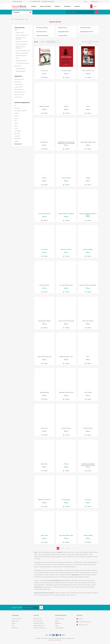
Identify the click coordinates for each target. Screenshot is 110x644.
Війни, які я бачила (44, 285)
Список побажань (59, 628)
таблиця (35, 42)
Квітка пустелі (44, 428)
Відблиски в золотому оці (44, 500)
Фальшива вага (44, 142)
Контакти (77, 6)
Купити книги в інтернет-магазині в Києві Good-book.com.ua (59, 638)
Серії (13, 625)
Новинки (57, 6)
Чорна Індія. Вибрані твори (66, 535)
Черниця (66, 106)
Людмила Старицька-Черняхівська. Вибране (88, 214)
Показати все (18, 144)
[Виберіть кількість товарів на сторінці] (90, 42)
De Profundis (88, 500)
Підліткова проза (63, 32)
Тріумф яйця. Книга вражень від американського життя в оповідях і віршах (66, 143)
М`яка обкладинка (20, 69)
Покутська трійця (66, 178)
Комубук (16, 141)
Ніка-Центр (17, 108)
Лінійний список (37, 42)
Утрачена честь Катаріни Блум (66, 321)
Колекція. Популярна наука (23, 51)
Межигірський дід (44, 392)
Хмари (88, 106)
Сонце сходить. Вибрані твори (88, 142)
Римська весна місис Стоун (66, 357)
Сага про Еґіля (44, 71)
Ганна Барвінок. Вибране (44, 321)
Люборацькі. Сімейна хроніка (66, 392)
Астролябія (17, 136)
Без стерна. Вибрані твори (66, 285)
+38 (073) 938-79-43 (17, 1)
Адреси (57, 621)
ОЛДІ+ (16, 128)
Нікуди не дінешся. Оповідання (66, 214)
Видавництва (15, 621)
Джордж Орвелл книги (39, 625)
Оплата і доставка (45, 6)
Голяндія (66, 464)
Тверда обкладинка (21, 71)
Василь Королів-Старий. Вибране (88, 285)
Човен (16, 123)
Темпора (17, 113)
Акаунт (86, 1)
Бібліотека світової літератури (20, 47)
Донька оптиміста (88, 428)
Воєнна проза (62, 28)
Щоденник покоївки (44, 106)
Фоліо (16, 118)
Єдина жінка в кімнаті (66, 249)
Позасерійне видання (21, 56)
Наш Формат (18, 131)
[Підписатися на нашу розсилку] (31, 608)
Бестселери (67, 6)
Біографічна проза (42, 28)
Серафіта (44, 178)
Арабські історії (20, 33)
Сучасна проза (63, 36)
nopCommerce (58, 640)
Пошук (97, 12)
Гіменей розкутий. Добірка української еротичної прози (88, 465)
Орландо (88, 178)
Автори (14, 623)
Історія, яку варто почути (88, 71)
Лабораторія (18, 139)
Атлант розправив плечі (22, 35)
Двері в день (44, 464)
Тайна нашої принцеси (88, 321)
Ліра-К (16, 126)
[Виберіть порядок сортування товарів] (53, 42)
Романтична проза (42, 36)
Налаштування (95, 1)
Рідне (17, 58)
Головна (34, 6)
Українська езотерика (21, 61)
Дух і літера (17, 133)
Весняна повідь (66, 500)
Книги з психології (38, 621)
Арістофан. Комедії (66, 71)
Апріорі (16, 116)
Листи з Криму (88, 392)
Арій (16, 121)
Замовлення (58, 623)
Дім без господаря (88, 249)
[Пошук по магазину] (80, 12)
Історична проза (85, 28)
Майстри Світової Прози (22, 53)
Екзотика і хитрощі (66, 428)
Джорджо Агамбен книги (40, 628)
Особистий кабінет (60, 619)
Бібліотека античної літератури (21, 38)
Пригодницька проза (87, 32)
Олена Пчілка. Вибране (44, 214)
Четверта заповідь (88, 535)
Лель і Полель (44, 249)
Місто (88, 357)
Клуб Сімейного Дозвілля (21, 111)
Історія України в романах (22, 63)
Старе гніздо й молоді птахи (44, 357)
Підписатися (41, 608)
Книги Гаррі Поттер (38, 623)
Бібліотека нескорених (21, 44)
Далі (72, 548)
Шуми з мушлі (44, 535)
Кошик (57, 625)
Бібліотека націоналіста (22, 42)
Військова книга (37, 619)
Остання (75, 548)
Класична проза (41, 32)
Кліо (15, 106)
